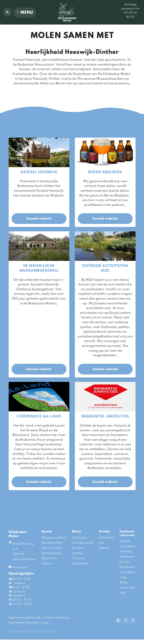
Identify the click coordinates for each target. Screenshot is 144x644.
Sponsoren (127, 557)
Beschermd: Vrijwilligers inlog (128, 572)
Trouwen (78, 558)
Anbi (123, 593)
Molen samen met (127, 585)
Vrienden (126, 552)
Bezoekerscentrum (54, 538)
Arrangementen (83, 543)
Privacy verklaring (56, 618)
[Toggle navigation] (25, 13)
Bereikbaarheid (52, 543)
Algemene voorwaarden (25, 618)
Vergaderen (80, 564)
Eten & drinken (52, 548)
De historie (106, 538)
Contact (47, 564)
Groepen (78, 548)
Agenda (125, 541)
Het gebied (104, 545)
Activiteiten (80, 538)
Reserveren (49, 558)
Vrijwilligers (128, 546)
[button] (7, 12)
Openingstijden (52, 553)
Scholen (78, 553)
